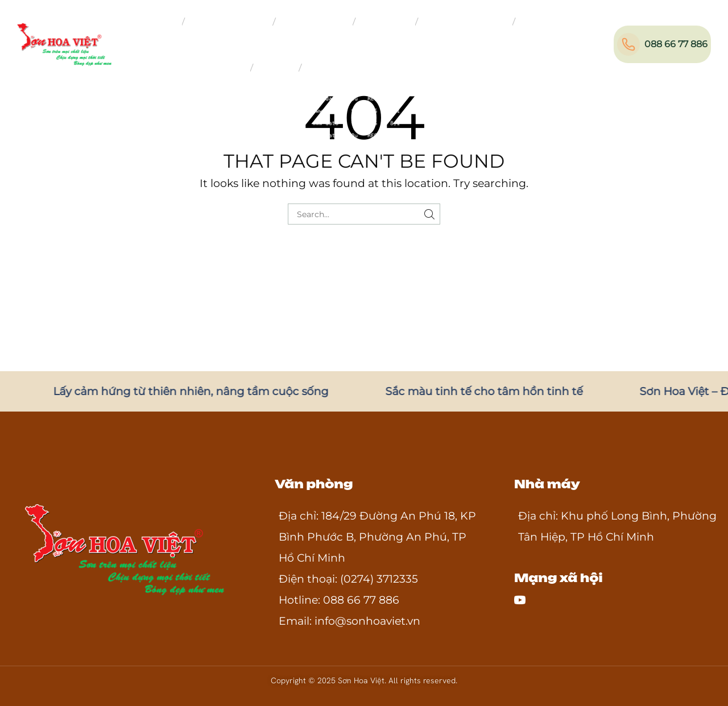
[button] (612, 42)
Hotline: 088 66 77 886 (339, 600)
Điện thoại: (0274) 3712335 (348, 579)
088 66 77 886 (676, 44)
